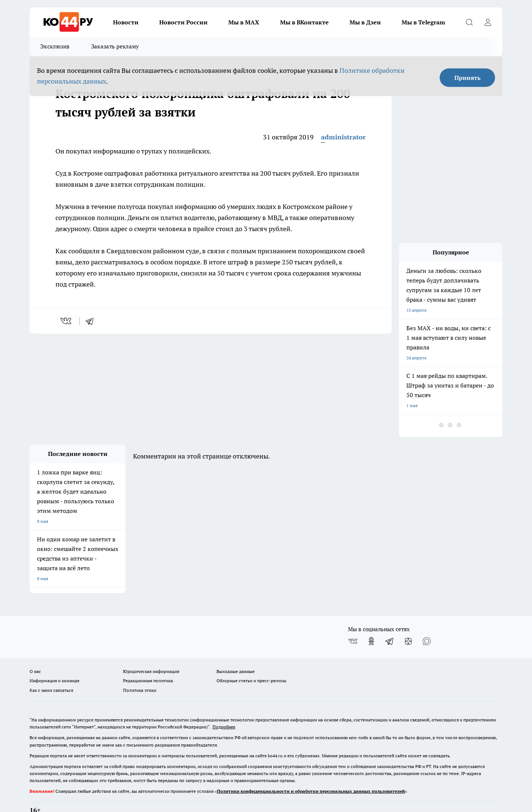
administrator (343, 137)
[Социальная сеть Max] (427, 622)
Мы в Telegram (423, 22)
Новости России (183, 22)
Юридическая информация (151, 652)
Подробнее (224, 708)
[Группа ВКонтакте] (353, 622)
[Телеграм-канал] (390, 622)
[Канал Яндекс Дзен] (408, 622)
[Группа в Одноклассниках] (371, 622)
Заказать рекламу (115, 46)
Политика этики (140, 671)
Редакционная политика (148, 662)
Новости (126, 22)
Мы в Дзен (365, 22)
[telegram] (92, 321)
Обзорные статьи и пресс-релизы (251, 662)
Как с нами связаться (51, 671)
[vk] (67, 321)
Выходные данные (236, 652)
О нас (35, 652)
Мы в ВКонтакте (304, 22)
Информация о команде (54, 662)
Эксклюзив (55, 46)
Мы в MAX (244, 22)
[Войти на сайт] (488, 22)
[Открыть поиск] (469, 22)
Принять (468, 78)
